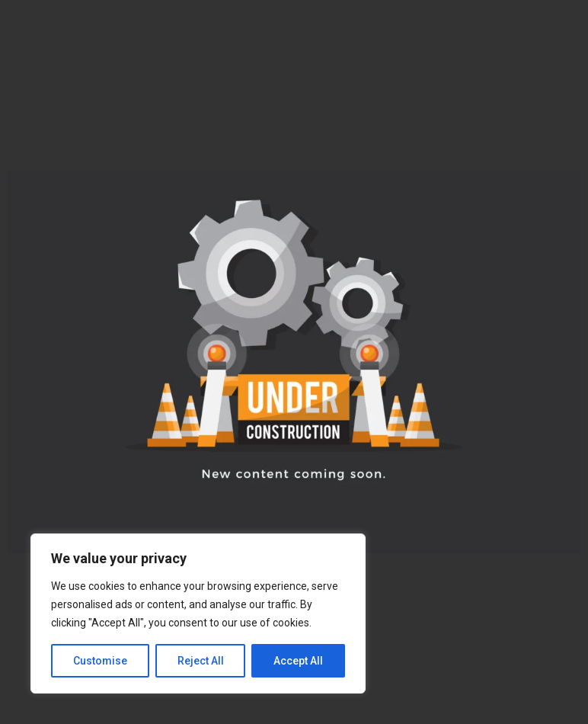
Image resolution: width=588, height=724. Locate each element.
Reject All (201, 661)
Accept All (298, 661)
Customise (100, 661)
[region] (198, 613)
